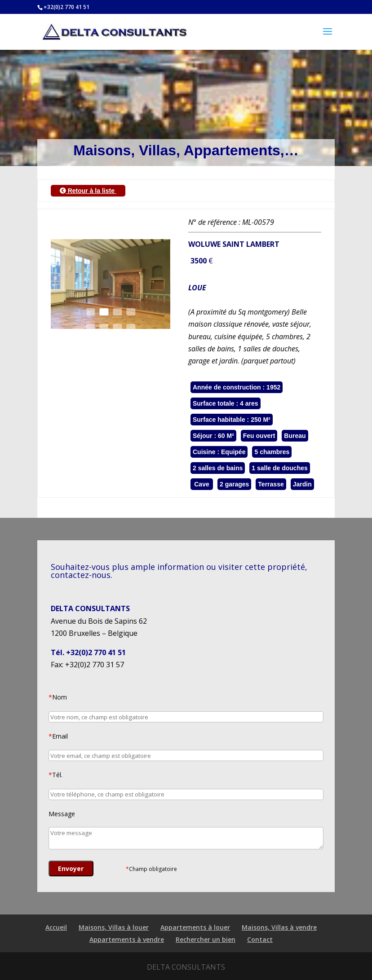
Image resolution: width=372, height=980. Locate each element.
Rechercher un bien (206, 939)
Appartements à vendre (127, 939)
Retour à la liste (88, 191)
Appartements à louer (195, 927)
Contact (260, 939)
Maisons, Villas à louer (114, 927)
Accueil (56, 927)
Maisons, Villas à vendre (279, 927)
